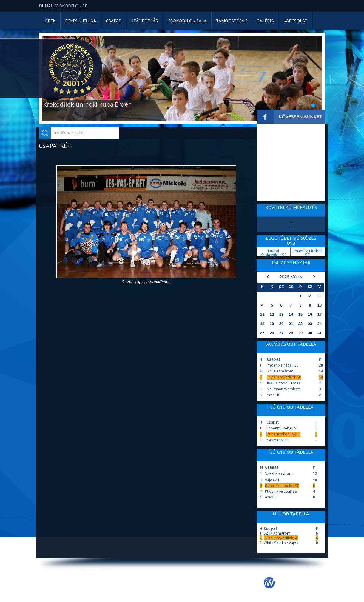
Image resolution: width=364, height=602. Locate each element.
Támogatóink (232, 21)
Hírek (49, 21)
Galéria (265, 21)
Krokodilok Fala (187, 21)
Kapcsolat (295, 21)
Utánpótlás (144, 21)
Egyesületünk (81, 21)
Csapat (114, 21)
